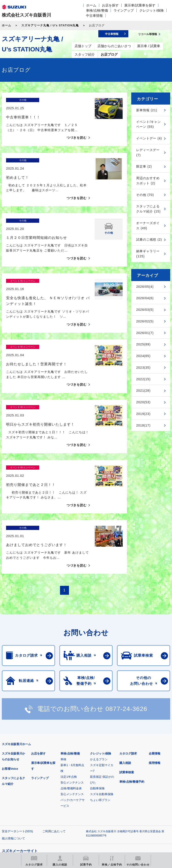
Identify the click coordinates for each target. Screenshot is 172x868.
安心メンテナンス (72, 720)
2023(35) (143, 368)
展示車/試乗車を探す (140, 5)
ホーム (91, 5)
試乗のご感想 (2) (149, 240)
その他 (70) (145, 195)
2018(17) (143, 425)
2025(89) (143, 344)
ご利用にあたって (54, 769)
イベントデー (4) (149, 138)
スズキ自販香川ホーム (16, 682)
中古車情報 (94, 16)
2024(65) (143, 356)
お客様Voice (10, 706)
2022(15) (143, 379)
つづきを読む (77, 130)
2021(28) (143, 391)
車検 (63, 697)
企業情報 (155, 691)
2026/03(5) (145, 310)
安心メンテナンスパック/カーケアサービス (73, 737)
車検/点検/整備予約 (132, 719)
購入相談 (125, 700)
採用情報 (155, 700)
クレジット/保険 (152, 10)
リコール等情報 (25, 820)
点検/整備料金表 (71, 726)
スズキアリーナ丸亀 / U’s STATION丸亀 (50, 25)
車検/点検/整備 (97, 10)
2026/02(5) (145, 321)
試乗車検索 (127, 710)
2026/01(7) (145, 333)
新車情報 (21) (147, 110)
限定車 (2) (144, 166)
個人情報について (13, 776)
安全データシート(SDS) (17, 769)
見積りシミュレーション (81, 797)
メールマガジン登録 (137, 797)
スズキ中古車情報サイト (81, 820)
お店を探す (110, 5)
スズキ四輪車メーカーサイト (25, 797)
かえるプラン (99, 697)
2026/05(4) (145, 287)
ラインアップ (124, 10)
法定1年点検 (69, 714)
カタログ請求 (128, 691)
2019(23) (143, 414)
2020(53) (143, 402)
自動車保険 (97, 726)
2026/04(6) (145, 298)
